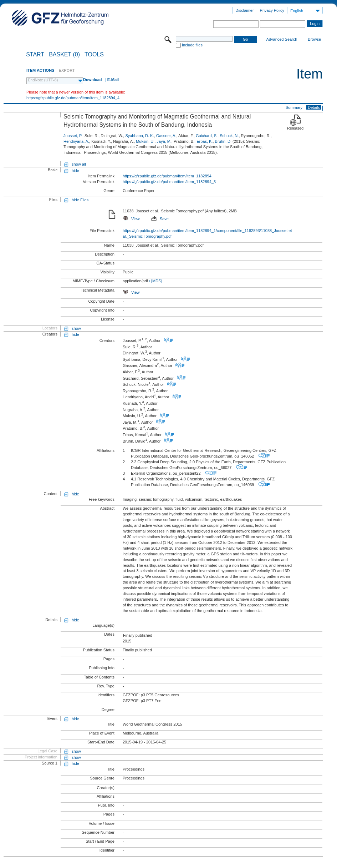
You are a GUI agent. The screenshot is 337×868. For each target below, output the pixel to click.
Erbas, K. (205, 141)
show (76, 328)
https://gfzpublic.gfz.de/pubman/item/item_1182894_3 (169, 182)
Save (160, 219)
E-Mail (113, 80)
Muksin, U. (145, 141)
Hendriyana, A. (76, 141)
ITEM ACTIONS (40, 70)
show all (79, 164)
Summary (294, 107)
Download (93, 80)
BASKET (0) (64, 55)
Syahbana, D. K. (139, 136)
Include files (192, 45)
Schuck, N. (229, 136)
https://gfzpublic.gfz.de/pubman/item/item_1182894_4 (73, 98)
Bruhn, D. (223, 141)
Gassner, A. (166, 136)
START (35, 55)
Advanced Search (282, 39)
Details (314, 107)
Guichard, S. (207, 136)
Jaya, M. (164, 141)
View (131, 219)
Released (295, 128)
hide (75, 171)
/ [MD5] (155, 281)
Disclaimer (244, 10)
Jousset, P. (73, 136)
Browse (314, 39)
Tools (94, 55)
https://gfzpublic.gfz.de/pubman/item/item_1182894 (167, 176)
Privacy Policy (272, 10)
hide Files (80, 200)
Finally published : (139, 635)
